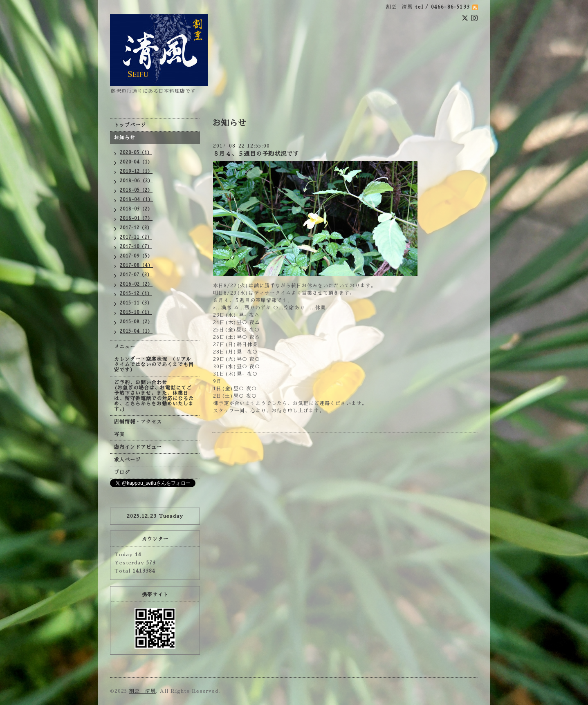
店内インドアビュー (138, 447)
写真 (119, 434)
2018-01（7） (136, 218)
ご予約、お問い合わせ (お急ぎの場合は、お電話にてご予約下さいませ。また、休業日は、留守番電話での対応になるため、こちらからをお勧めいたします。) (154, 396)
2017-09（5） (136, 256)
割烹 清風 (143, 691)
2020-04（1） (136, 162)
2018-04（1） (136, 200)
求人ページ (127, 460)
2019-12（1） (136, 171)
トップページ (130, 125)
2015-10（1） (136, 312)
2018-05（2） (136, 190)
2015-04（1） (136, 331)
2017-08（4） (136, 265)
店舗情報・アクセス (138, 422)
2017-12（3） (136, 228)
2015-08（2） (136, 322)
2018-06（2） (136, 181)
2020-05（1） (136, 153)
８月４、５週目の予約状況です (256, 154)
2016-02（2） (136, 284)
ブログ (122, 472)
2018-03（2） (136, 209)
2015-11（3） (136, 303)
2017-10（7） (136, 247)
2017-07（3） (136, 275)
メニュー (125, 347)
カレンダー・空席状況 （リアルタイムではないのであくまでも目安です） (154, 365)
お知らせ (125, 138)
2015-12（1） (136, 294)
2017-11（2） (136, 237)
